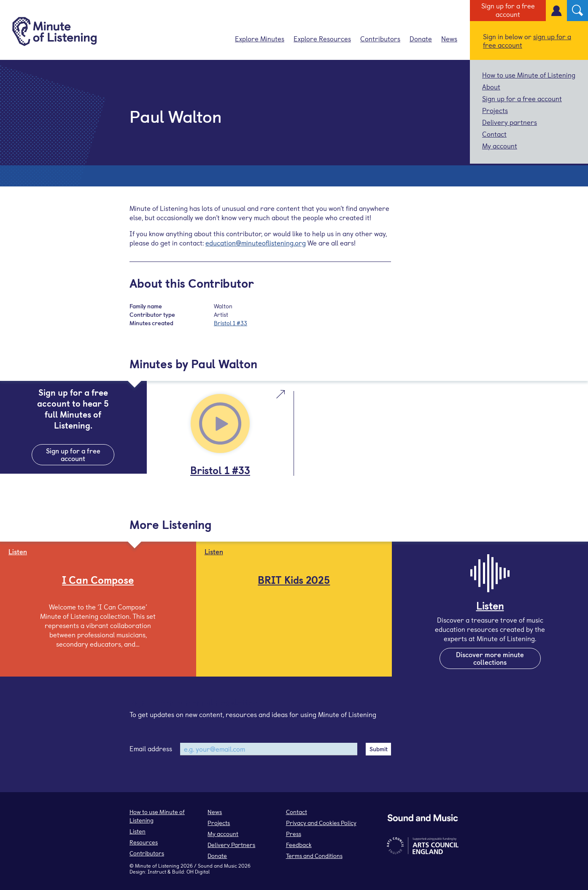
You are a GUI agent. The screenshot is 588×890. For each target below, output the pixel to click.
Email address (151, 748)
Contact (494, 134)
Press (294, 834)
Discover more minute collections (490, 658)
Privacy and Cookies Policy (321, 823)
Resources (144, 842)
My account (500, 146)
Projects (495, 110)
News (449, 38)
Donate (421, 38)
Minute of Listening (157, 866)
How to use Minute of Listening (529, 75)
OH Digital (198, 871)
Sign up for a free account (508, 10)
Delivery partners (510, 122)
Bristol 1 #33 (231, 323)
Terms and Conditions (314, 856)
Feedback (299, 845)
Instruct (157, 871)
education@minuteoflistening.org (256, 243)
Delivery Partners (231, 845)
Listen (138, 831)
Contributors (380, 38)
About (491, 86)
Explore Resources (322, 38)
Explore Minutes (260, 38)
